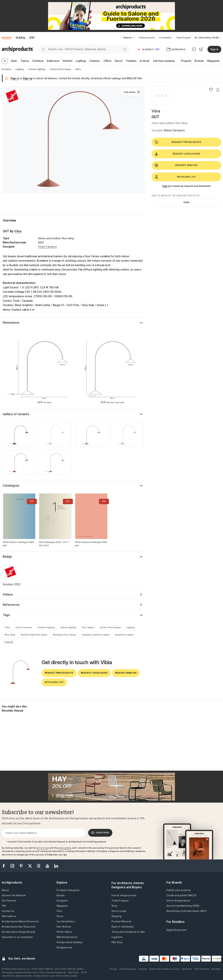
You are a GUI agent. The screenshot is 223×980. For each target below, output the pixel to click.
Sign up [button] (28, 78)
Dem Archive (64, 927)
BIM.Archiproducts (67, 937)
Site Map (216, 969)
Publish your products (179, 890)
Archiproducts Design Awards (18, 932)
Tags (6, 615)
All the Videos (64, 932)
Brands (61, 895)
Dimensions (11, 323)
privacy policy (64, 848)
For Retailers (165, 38)
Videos (8, 594)
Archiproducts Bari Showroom (19, 927)
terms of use (43, 848)
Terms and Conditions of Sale (128, 932)
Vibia (156, 111)
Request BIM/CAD (176, 165)
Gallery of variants (16, 414)
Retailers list (175, 177)
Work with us (9, 916)
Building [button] (20, 38)
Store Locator (119, 911)
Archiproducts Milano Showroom (20, 921)
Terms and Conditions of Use (164, 969)
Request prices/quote (178, 142)
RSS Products (202, 969)
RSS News (187, 969)
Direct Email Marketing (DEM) (183, 906)
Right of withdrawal (123, 927)
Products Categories (68, 890)
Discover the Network (14, 895)
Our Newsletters (66, 921)
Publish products (147, 38)
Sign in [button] (214, 49)
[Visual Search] (125, 49)
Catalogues (11, 485)
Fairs (59, 911)
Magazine (62, 906)
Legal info (117, 937)
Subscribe (100, 833)
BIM (32, 38)
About (5, 890)
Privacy (113, 969)
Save (187, 202)
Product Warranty (121, 921)
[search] (43, 49)
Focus (60, 916)
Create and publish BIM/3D (181, 895)
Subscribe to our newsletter (17, 937)
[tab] (133, 38)
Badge (7, 557)
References (11, 605)
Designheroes (64, 948)
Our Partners (9, 901)
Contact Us (8, 911)
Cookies (143, 969)
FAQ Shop (117, 942)
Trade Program (183, 38)
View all (9, 642)
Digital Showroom (176, 930)
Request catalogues (178, 154)
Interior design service (124, 895)
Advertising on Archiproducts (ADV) (187, 911)
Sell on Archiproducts (178, 901)
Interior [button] (7, 38)
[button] (129, 38)
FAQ (4, 906)
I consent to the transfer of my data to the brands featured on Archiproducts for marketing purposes (57, 842)
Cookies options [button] (128, 969)
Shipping (116, 916)
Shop (114, 906)
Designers (62, 901)
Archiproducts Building (69, 942)
